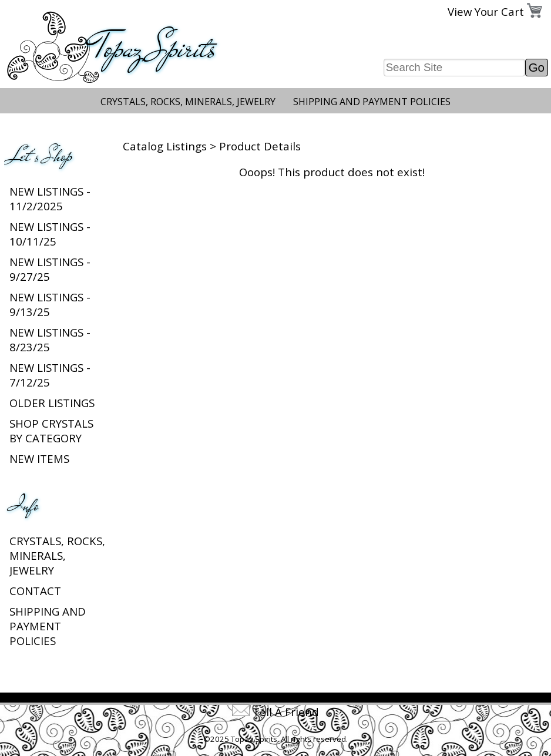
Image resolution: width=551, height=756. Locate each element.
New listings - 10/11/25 (50, 234)
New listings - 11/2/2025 (50, 199)
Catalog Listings (165, 146)
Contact (35, 591)
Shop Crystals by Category (51, 431)
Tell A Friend (286, 712)
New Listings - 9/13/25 (50, 304)
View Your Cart (486, 11)
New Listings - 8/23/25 (50, 340)
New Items (39, 458)
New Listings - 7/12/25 (50, 375)
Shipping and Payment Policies (372, 102)
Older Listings (52, 403)
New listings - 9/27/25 (50, 269)
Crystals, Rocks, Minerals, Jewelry (188, 102)
